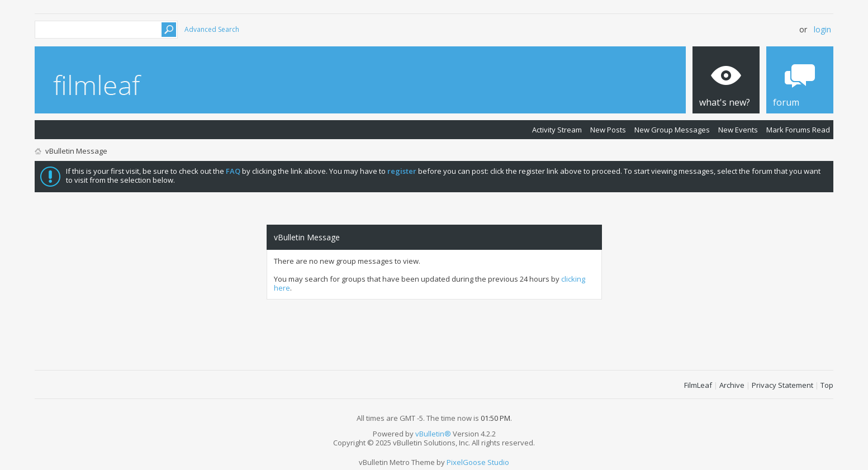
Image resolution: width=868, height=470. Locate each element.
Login (822, 29)
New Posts (608, 130)
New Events (738, 130)
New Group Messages (672, 130)
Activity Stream (557, 130)
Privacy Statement (782, 385)
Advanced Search (212, 29)
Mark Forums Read (798, 130)
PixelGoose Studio (478, 462)
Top (827, 385)
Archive (732, 385)
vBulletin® (433, 434)
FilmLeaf (698, 385)
